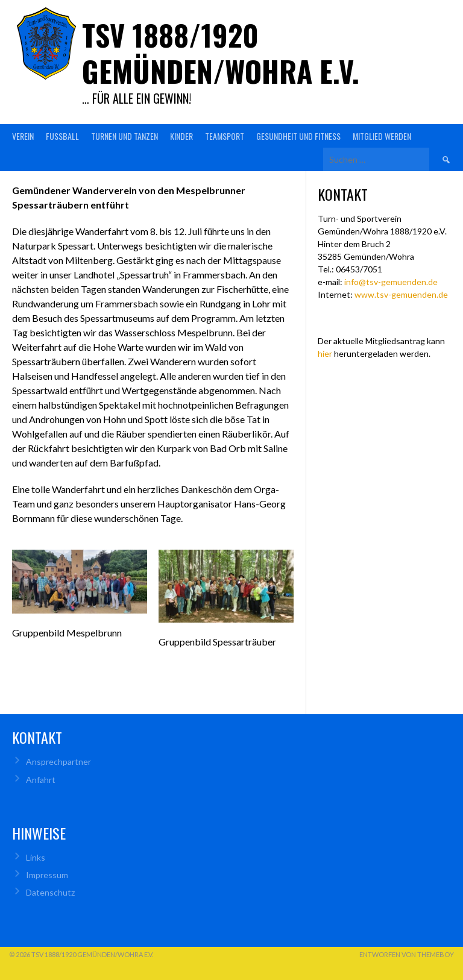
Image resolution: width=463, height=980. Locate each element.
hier (325, 353)
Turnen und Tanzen (124, 136)
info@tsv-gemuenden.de (391, 282)
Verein (23, 136)
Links (36, 857)
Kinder (181, 136)
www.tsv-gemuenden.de (401, 294)
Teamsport (225, 136)
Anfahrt (41, 780)
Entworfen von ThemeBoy (407, 954)
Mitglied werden (382, 136)
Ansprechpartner (58, 762)
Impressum (47, 875)
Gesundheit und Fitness (298, 136)
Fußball (62, 136)
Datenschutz (50, 892)
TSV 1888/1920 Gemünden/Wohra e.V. (221, 53)
